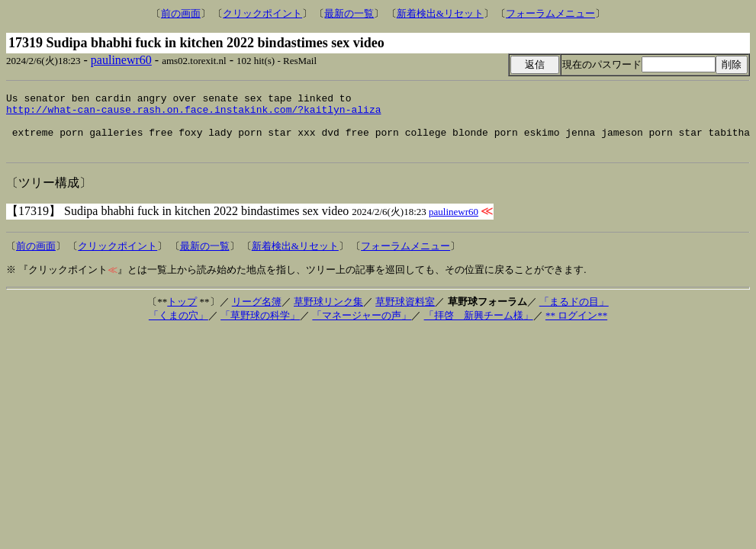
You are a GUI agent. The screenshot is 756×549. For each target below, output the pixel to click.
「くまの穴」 (179, 327)
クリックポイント (262, 13)
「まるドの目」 (574, 313)
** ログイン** (576, 327)
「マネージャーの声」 (362, 327)
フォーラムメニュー (550, 13)
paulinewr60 (121, 60)
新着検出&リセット (440, 13)
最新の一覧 (349, 13)
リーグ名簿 (257, 313)
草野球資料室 (405, 313)
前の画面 (181, 13)
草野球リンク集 (328, 313)
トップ (182, 313)
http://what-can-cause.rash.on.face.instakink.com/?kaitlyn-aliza (193, 114)
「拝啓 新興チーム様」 (479, 327)
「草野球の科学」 (260, 327)
